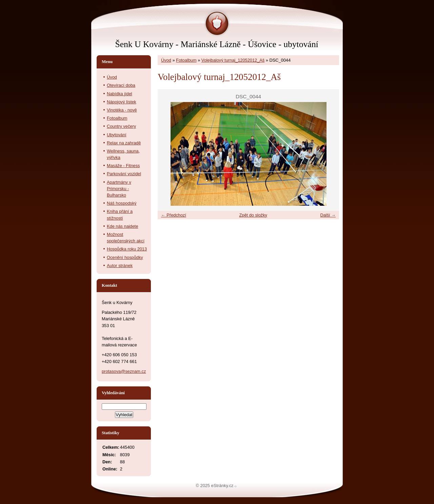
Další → (328, 215)
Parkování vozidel (124, 174)
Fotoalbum (186, 60)
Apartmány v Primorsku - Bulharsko (119, 189)
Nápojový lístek (122, 102)
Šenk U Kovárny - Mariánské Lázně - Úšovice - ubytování (216, 44)
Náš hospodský (122, 203)
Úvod (166, 60)
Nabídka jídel (120, 94)
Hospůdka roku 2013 (127, 249)
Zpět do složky (253, 215)
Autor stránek (120, 266)
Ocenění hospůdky (125, 257)
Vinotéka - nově (122, 110)
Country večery (121, 126)
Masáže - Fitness (123, 166)
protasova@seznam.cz (124, 371)
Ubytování (117, 135)
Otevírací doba (121, 85)
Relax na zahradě (124, 143)
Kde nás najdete (123, 226)
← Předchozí (174, 215)
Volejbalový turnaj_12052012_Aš (233, 60)
